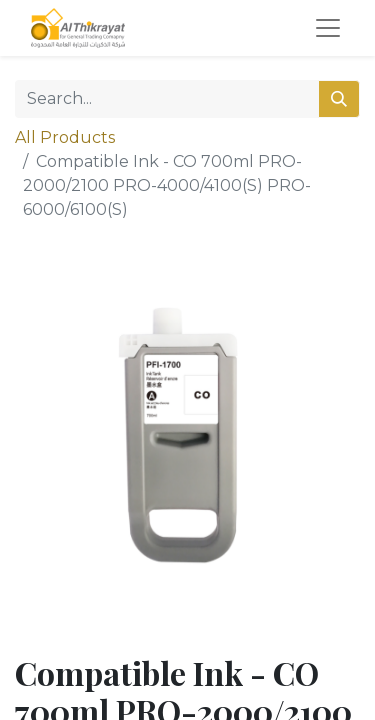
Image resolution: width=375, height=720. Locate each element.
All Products (65, 137)
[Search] (339, 99)
